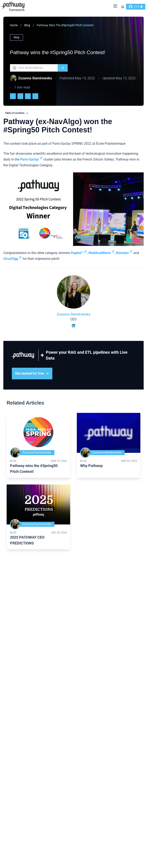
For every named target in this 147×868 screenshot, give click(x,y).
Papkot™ (79, 253)
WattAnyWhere (102, 253)
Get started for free (32, 373)
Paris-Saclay (31, 159)
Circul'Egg (13, 259)
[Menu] (115, 7)
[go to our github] (136, 7)
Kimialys (124, 253)
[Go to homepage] (123, 7)
